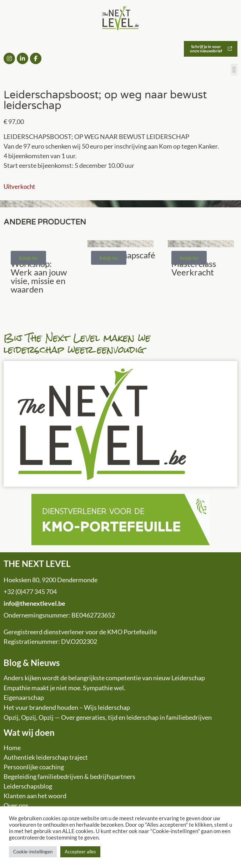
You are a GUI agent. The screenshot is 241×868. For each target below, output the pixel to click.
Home (12, 748)
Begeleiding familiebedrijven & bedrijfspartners (69, 776)
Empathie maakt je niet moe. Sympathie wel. (64, 688)
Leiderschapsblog (28, 786)
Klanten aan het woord (35, 796)
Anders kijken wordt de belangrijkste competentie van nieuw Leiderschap (104, 678)
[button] (234, 70)
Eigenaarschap (24, 697)
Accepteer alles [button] (80, 852)
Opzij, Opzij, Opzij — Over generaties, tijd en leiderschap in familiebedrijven (108, 717)
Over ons (16, 805)
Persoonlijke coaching (34, 767)
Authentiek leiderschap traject (46, 757)
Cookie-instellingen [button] (33, 852)
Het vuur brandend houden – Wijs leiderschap (67, 707)
